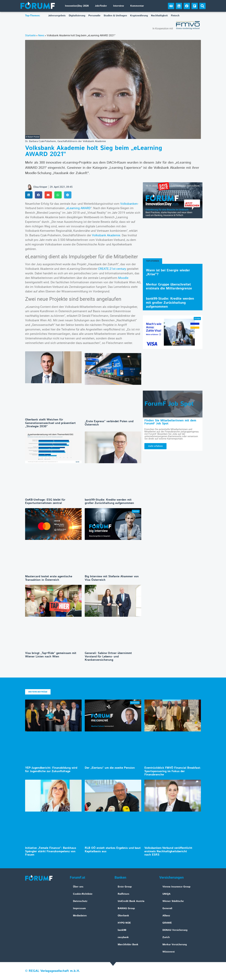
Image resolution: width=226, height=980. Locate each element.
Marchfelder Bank (128, 945)
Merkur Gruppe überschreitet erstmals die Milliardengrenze (169, 287)
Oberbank (123, 916)
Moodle (123, 278)
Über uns (78, 887)
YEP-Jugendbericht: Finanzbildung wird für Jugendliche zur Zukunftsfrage (51, 770)
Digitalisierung (77, 16)
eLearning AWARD (79, 208)
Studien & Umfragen (115, 16)
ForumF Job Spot (169, 404)
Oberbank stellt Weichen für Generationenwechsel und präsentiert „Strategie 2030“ (50, 423)
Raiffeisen (123, 894)
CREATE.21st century (112, 269)
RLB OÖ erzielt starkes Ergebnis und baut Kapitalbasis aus (113, 850)
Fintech (175, 16)
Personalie (94, 16)
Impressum (79, 908)
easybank (123, 937)
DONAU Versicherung (175, 930)
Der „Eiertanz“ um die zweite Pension (110, 768)
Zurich (166, 937)
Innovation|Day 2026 (77, 6)
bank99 (122, 930)
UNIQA (166, 894)
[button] (202, 6)
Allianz (166, 916)
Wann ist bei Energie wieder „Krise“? (168, 272)
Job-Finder (101, 6)
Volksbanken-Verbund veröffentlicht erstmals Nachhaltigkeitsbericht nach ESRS (168, 851)
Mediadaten (80, 916)
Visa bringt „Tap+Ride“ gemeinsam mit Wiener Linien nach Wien (51, 655)
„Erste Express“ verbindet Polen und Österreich (109, 423)
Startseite (30, 35)
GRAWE (167, 923)
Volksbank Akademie (106, 235)
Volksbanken (129, 204)
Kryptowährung (139, 16)
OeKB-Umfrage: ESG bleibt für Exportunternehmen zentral (45, 502)
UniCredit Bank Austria (131, 901)
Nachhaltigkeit (159, 16)
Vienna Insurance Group (176, 887)
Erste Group (125, 887)
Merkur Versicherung (175, 945)
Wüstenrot (169, 952)
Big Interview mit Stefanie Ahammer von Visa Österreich (112, 578)
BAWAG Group (126, 908)
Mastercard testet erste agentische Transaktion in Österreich (49, 578)
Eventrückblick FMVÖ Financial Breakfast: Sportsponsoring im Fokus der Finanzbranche (173, 771)
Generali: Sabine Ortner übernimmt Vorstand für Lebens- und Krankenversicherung (108, 657)
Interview (119, 6)
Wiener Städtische (173, 901)
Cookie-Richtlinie (83, 894)
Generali (167, 908)
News (41, 35)
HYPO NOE (124, 923)
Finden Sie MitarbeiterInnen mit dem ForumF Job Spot (170, 422)
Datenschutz (80, 901)
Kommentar (137, 6)
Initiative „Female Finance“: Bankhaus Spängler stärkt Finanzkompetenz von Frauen (51, 851)
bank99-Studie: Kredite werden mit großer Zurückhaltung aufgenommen (109, 502)
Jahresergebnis (57, 16)
